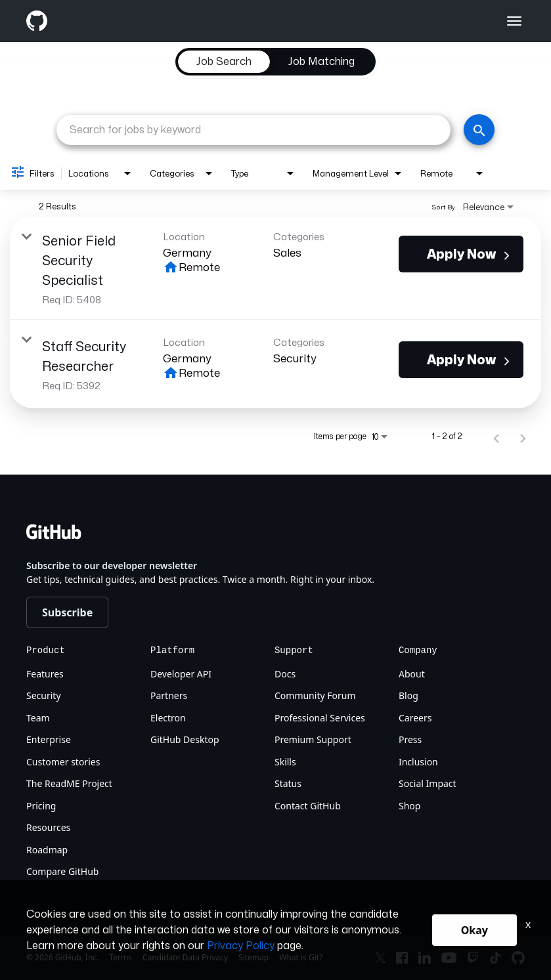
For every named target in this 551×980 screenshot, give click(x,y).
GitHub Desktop (185, 739)
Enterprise (49, 739)
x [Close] (528, 925)
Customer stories (63, 762)
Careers (415, 718)
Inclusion (418, 762)
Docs (285, 674)
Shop (409, 806)
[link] (275, 268)
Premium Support (313, 739)
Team (38, 718)
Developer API (181, 674)
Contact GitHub (308, 806)
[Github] (151, 21)
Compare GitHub (62, 871)
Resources (48, 827)
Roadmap (47, 850)
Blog (408, 695)
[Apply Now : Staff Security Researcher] (461, 360)
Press (410, 739)
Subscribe (67, 612)
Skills (285, 762)
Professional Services (320, 718)
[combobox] (253, 130)
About (412, 674)
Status (288, 783)
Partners (169, 695)
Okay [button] (474, 930)
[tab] (224, 62)
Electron (168, 718)
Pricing (41, 806)
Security (44, 695)
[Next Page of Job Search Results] (523, 437)
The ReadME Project (69, 783)
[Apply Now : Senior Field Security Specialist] (461, 254)
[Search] (479, 130)
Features (45, 674)
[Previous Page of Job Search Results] (496, 437)
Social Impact (428, 783)
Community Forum (315, 695)
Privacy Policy (241, 946)
